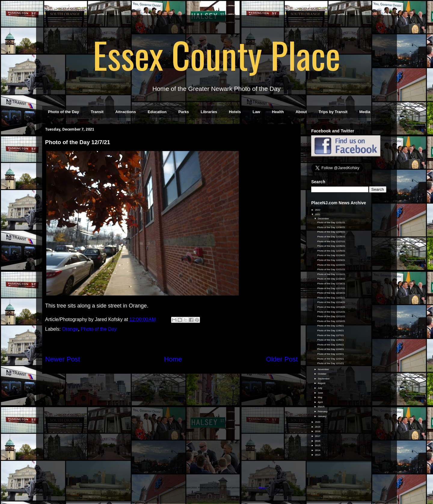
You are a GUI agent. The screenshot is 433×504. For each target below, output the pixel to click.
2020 (318, 422)
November (324, 369)
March (321, 407)
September (324, 379)
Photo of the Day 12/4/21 (331, 349)
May (320, 397)
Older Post (282, 359)
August (322, 383)
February (323, 411)
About (301, 112)
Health (278, 112)
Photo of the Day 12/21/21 (331, 269)
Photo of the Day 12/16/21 (331, 293)
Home (173, 359)
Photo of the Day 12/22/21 (331, 265)
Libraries (209, 112)
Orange (70, 329)
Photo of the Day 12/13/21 (331, 307)
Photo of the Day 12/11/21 (331, 316)
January (322, 416)
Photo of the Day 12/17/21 (331, 288)
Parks (184, 112)
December (324, 219)
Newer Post (63, 359)
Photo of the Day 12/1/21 (331, 363)
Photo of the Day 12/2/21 (331, 359)
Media (365, 112)
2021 (318, 214)
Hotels (235, 112)
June (321, 393)
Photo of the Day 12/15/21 (331, 298)
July (320, 388)
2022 (318, 210)
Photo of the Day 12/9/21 (331, 326)
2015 (318, 445)
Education (157, 112)
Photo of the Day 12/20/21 (331, 274)
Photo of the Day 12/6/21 (331, 340)
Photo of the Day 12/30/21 (331, 227)
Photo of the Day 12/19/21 (331, 279)
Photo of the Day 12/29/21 (331, 232)
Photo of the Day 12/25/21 (331, 251)
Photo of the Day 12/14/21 (331, 302)
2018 (318, 431)
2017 (318, 436)
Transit (97, 112)
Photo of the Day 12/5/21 (331, 345)
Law (256, 112)
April (321, 402)
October (322, 374)
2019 (318, 427)
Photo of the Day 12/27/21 (331, 241)
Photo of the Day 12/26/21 (331, 246)
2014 (318, 450)
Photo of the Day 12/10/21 (331, 321)
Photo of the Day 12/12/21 (331, 312)
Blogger (263, 488)
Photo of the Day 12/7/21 (331, 335)
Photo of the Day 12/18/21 (331, 284)
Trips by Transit (333, 112)
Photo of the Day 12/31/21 (331, 223)
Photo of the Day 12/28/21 (331, 237)
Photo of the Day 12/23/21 (331, 260)
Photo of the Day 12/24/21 (331, 255)
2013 (318, 455)
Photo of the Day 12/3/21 (331, 354)
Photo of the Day (64, 112)
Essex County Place (216, 54)
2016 (318, 441)
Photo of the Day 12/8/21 (331, 331)
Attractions (126, 112)
